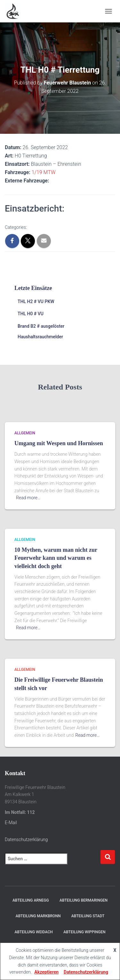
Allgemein (25, 433)
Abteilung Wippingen (84, 932)
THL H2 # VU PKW (36, 301)
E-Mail (11, 823)
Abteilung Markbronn (38, 916)
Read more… (28, 498)
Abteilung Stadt (88, 916)
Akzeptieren (46, 972)
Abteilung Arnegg (31, 900)
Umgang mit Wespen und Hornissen (59, 443)
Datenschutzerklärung (26, 839)
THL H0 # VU (31, 314)
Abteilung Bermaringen (84, 900)
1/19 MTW (44, 172)
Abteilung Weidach (34, 932)
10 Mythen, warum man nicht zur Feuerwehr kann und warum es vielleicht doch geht (56, 558)
